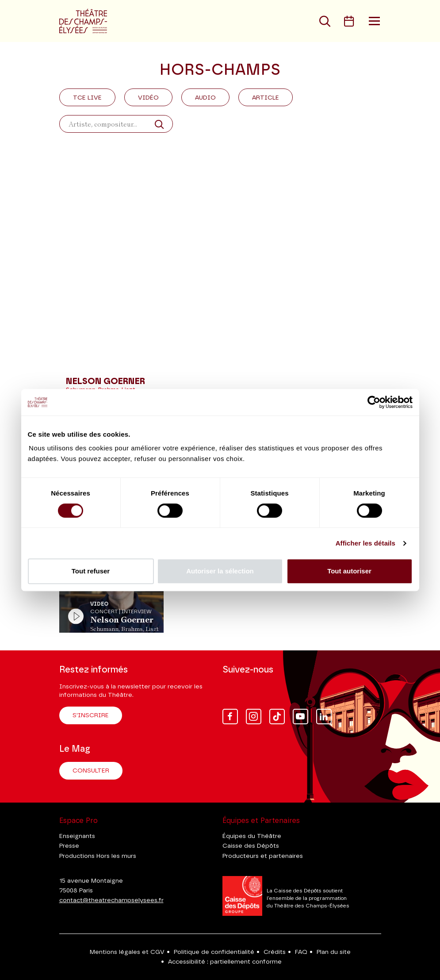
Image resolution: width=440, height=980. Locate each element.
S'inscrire (91, 715)
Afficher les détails (365, 543)
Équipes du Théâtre (252, 836)
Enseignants (77, 836)
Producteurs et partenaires (263, 856)
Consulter (91, 771)
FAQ (301, 952)
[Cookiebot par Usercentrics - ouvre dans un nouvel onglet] (374, 402)
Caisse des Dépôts (251, 846)
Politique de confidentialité (214, 952)
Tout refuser (91, 571)
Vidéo (148, 98)
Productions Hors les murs (98, 856)
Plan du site (334, 952)
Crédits (275, 952)
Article (266, 98)
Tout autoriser (349, 571)
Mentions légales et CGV (127, 952)
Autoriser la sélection (220, 571)
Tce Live (87, 98)
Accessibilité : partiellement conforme (225, 962)
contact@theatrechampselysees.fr (111, 900)
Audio (205, 98)
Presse (69, 846)
